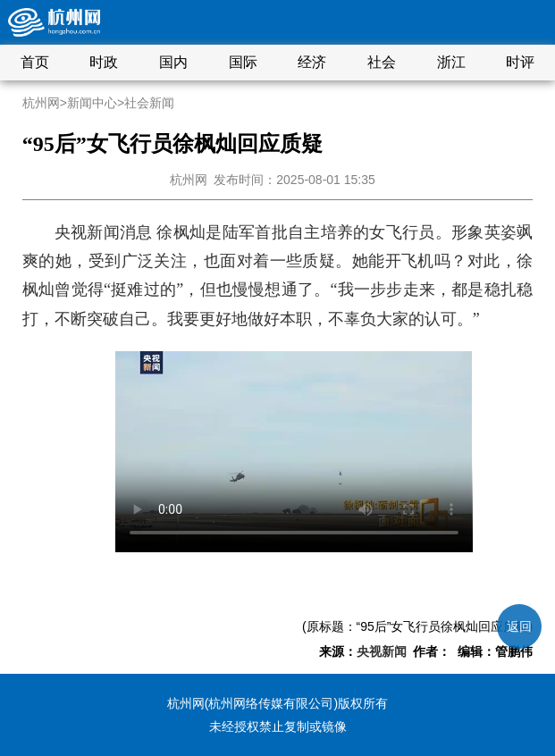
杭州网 (41, 103)
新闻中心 (92, 103)
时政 (104, 62)
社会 (382, 62)
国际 (243, 62)
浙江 (451, 62)
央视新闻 (382, 651)
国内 (173, 62)
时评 (520, 62)
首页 (35, 62)
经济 (312, 62)
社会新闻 (149, 103)
